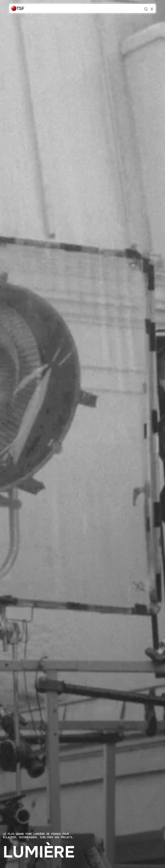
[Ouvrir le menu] (152, 9)
